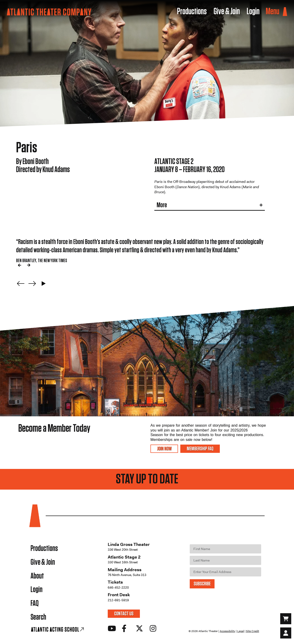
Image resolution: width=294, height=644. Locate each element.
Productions (44, 549)
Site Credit (253, 631)
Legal (241, 631)
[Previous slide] (21, 284)
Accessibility (228, 631)
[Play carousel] (44, 284)
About (37, 576)
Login (37, 590)
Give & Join (43, 562)
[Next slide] (32, 284)
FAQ (35, 604)
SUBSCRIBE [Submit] (202, 584)
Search (38, 617)
